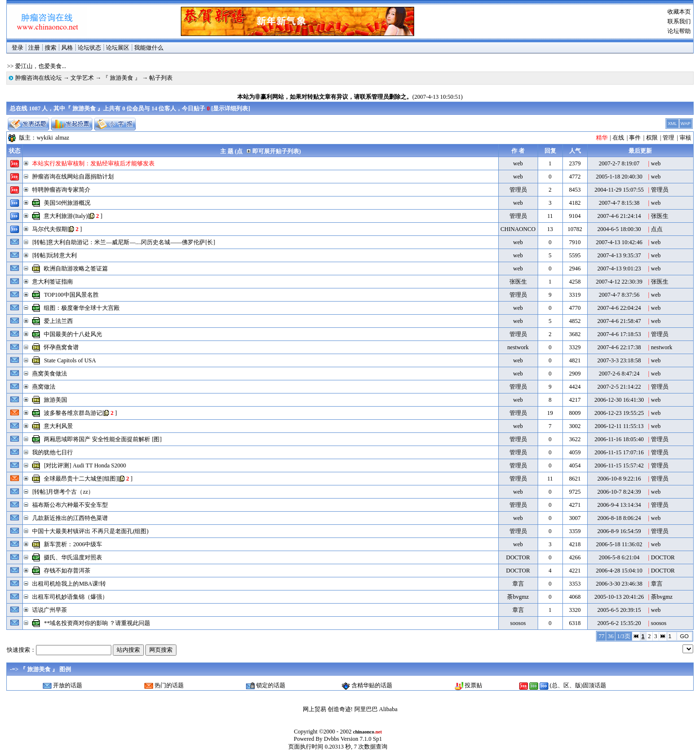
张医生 (660, 216)
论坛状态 (89, 48)
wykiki (44, 138)
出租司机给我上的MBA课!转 (69, 584)
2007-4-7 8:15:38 (619, 203)
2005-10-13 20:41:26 (619, 597)
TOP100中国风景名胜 (71, 295)
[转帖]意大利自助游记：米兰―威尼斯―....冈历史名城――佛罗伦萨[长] (123, 242)
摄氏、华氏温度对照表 (73, 557)
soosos (518, 623)
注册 (34, 48)
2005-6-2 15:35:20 (619, 623)
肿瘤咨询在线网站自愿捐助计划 (73, 177)
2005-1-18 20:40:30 (619, 177)
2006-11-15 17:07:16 (619, 452)
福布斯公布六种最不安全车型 (70, 505)
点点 (657, 229)
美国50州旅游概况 (67, 203)
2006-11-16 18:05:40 (619, 439)
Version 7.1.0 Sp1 (361, 739)
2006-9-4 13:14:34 (619, 505)
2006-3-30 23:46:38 (619, 584)
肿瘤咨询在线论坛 (38, 78)
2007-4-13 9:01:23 (619, 268)
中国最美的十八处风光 (73, 334)
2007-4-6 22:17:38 (619, 347)
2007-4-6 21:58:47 (619, 321)
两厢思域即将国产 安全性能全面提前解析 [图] (103, 439)
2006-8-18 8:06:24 (619, 518)
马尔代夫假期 (50, 229)
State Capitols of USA (70, 360)
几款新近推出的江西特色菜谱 (70, 518)
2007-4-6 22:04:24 (619, 308)
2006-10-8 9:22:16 (619, 479)
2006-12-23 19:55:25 (619, 413)
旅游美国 (55, 400)
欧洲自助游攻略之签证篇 (76, 268)
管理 (668, 138)
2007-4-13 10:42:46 (619, 242)
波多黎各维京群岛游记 (73, 413)
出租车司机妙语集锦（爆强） (70, 597)
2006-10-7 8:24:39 (619, 492)
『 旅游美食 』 (122, 78)
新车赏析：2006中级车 (73, 544)
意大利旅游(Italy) (66, 216)
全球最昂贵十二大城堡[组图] (81, 479)
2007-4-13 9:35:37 (619, 255)
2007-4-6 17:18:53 (619, 334)
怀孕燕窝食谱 (61, 347)
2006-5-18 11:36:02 (619, 544)
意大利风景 (58, 426)
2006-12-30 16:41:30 (619, 400)
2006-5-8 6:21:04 (619, 557)
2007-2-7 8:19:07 (619, 163)
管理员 (518, 190)
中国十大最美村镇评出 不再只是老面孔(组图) (90, 531)
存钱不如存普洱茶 (67, 571)
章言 (518, 584)
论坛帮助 (679, 31)
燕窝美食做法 (50, 374)
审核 (685, 138)
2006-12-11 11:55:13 (619, 426)
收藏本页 (679, 12)
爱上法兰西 (58, 321)
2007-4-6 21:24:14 (619, 216)
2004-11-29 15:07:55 (619, 190)
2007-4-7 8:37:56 (619, 295)
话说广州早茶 (50, 610)
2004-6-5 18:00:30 (619, 229)
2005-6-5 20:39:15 (619, 610)
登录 (17, 48)
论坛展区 (118, 48)
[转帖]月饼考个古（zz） (63, 492)
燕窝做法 (44, 387)
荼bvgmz (518, 597)
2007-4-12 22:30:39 (619, 282)
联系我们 (679, 21)
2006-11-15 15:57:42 (619, 465)
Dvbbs (331, 739)
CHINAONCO (518, 229)
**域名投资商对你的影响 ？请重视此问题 (97, 623)
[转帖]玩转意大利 (54, 255)
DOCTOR (518, 557)
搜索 (51, 48)
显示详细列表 (230, 108)
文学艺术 (82, 78)
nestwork (518, 347)
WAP (685, 124)
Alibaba (388, 709)
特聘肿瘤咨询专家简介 (61, 190)
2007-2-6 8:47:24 (619, 374)
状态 (15, 151)
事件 (635, 138)
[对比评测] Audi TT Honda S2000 (85, 465)
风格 (67, 48)
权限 (652, 138)
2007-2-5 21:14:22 (619, 387)
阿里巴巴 (366, 709)
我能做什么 (149, 48)
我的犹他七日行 (52, 452)
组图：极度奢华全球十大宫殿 (82, 308)
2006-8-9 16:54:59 (619, 531)
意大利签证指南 (52, 282)
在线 (618, 138)
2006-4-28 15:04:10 (619, 571)
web (518, 163)
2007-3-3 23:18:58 (619, 360)
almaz (62, 138)
